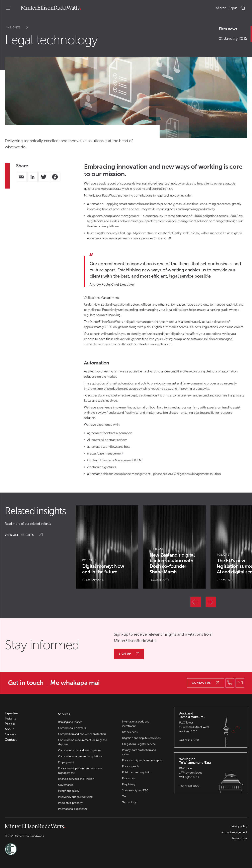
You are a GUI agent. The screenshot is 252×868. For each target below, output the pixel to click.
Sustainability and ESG (135, 790)
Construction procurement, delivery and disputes (83, 742)
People (10, 724)
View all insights (24, 535)
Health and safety (69, 791)
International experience (73, 809)
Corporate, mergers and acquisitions (80, 756)
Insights (20, 28)
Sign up (129, 654)
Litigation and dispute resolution (141, 738)
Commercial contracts (72, 728)
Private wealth (131, 766)
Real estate (129, 778)
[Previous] (195, 602)
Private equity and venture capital (142, 760)
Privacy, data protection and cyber (139, 752)
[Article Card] (107, 547)
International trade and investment (136, 724)
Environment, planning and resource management (80, 771)
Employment (66, 762)
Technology (129, 802)
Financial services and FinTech (76, 779)
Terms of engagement (234, 832)
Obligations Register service (139, 744)
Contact (11, 740)
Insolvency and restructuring (75, 797)
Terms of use (239, 838)
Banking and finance (70, 722)
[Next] (211, 602)
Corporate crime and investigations (79, 750)
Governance (66, 785)
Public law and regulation (137, 772)
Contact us (205, 683)
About (9, 729)
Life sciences (130, 732)
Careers (10, 734)
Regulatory (129, 784)
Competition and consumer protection (82, 734)
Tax (124, 796)
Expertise (11, 713)
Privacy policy (239, 826)
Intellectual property (70, 803)
